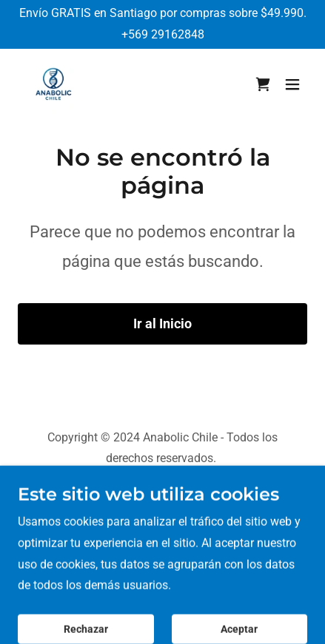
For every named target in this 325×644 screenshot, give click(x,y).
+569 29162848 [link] (163, 34)
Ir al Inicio (162, 323)
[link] (53, 84)
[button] (292, 84)
